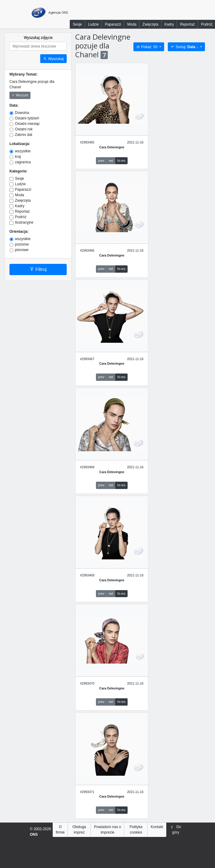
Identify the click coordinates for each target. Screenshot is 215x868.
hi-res (121, 161)
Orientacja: (19, 232)
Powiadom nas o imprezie (108, 830)
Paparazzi (113, 24)
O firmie (60, 830)
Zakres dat (24, 135)
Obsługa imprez (79, 830)
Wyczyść (20, 95)
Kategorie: (18, 171)
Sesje (77, 24)
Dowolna (22, 113)
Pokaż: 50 (147, 47)
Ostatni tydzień (27, 118)
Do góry (176, 830)
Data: (14, 105)
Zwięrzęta (150, 24)
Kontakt (157, 827)
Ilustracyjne (24, 222)
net (111, 161)
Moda (132, 24)
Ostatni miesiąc (27, 124)
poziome (22, 244)
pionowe (22, 250)
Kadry (169, 24)
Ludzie (93, 24)
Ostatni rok (24, 129)
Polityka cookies (136, 830)
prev (101, 161)
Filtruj (38, 269)
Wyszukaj (53, 59)
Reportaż (187, 24)
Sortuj (185, 47)
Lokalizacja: (20, 144)
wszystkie (23, 151)
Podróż (21, 217)
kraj (18, 157)
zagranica (23, 162)
